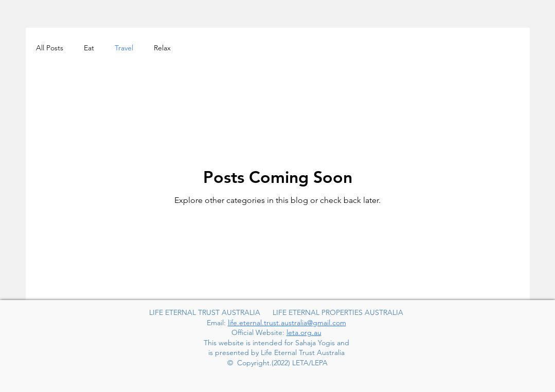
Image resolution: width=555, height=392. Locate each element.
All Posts (50, 48)
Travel (124, 48)
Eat (89, 48)
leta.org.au (304, 332)
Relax (162, 48)
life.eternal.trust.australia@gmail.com (287, 323)
